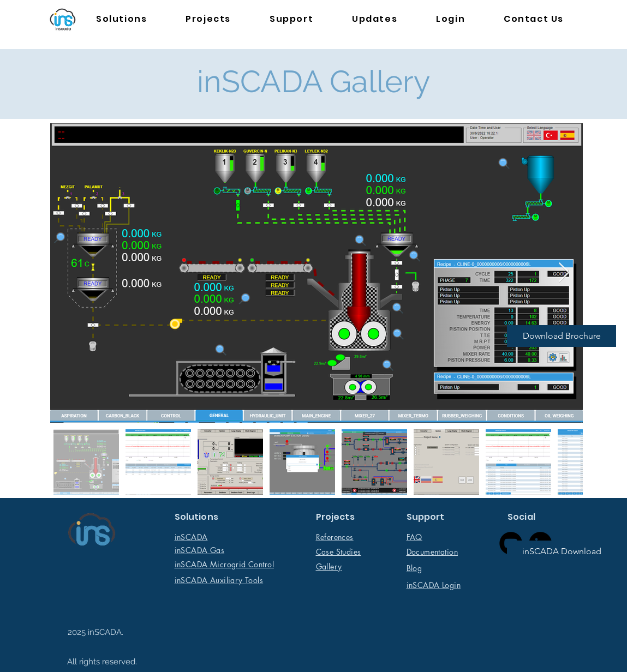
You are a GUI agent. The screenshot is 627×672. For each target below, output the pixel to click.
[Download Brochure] (562, 336)
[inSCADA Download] (562, 551)
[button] (122, 19)
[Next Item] (564, 273)
